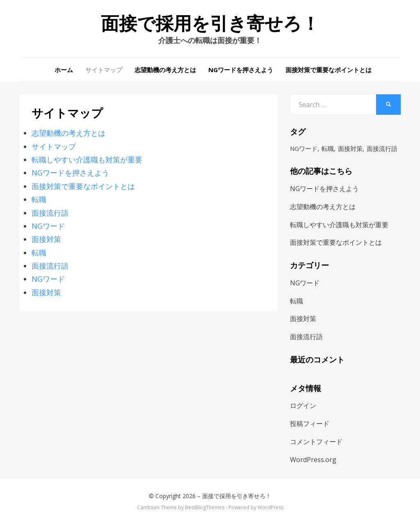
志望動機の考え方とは (165, 70)
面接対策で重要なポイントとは (329, 70)
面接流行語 (50, 213)
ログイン (303, 406)
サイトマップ (104, 70)
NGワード (48, 226)
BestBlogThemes (205, 507)
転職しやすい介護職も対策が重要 (87, 159)
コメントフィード (316, 442)
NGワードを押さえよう (241, 70)
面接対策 (46, 239)
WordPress (270, 507)
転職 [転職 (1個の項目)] (328, 148)
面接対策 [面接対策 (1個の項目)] (350, 148)
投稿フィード (310, 424)
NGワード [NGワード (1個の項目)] (304, 148)
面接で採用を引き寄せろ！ (210, 24)
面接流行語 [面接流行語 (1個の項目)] (382, 148)
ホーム (64, 70)
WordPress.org (313, 460)
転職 (39, 199)
